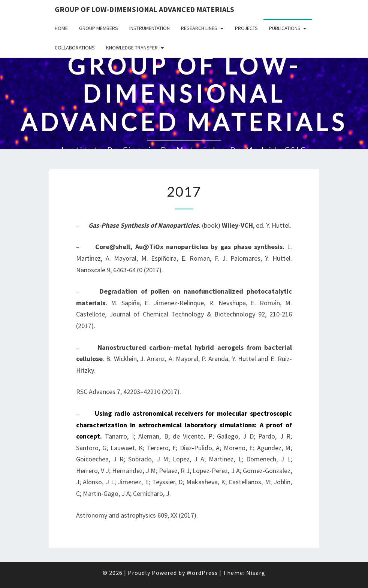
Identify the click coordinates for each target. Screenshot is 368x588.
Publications (285, 28)
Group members (99, 28)
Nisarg (256, 573)
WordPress (202, 573)
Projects (246, 28)
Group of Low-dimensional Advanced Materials (144, 9)
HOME (61, 28)
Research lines (199, 28)
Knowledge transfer (132, 48)
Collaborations (75, 48)
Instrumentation (150, 28)
